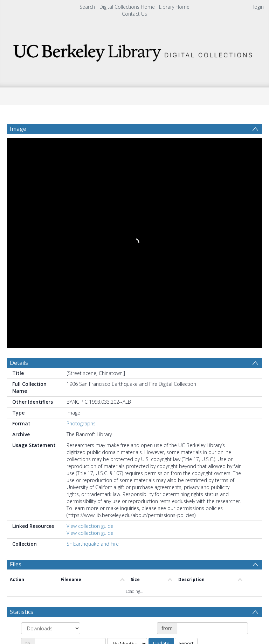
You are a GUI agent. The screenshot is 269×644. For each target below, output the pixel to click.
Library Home (174, 7)
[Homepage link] (134, 51)
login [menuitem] (258, 7)
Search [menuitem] (87, 7)
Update (161, 430)
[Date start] (212, 415)
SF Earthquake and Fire (93, 330)
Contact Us (134, 14)
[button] (134, 585)
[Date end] (70, 430)
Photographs (81, 210)
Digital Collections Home (127, 7)
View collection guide (90, 312)
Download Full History (234, 554)
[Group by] (51, 415)
